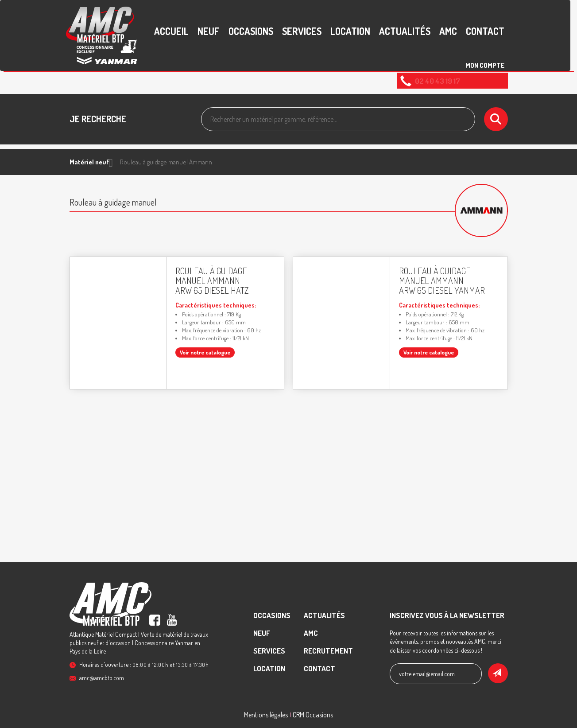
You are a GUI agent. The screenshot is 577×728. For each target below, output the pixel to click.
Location (350, 31)
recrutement (328, 651)
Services (302, 31)
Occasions (251, 31)
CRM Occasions (313, 715)
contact (485, 31)
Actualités (405, 31)
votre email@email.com (427, 674)
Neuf (209, 31)
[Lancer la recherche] (496, 119)
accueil (171, 31)
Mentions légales (266, 715)
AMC (448, 31)
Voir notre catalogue (205, 352)
